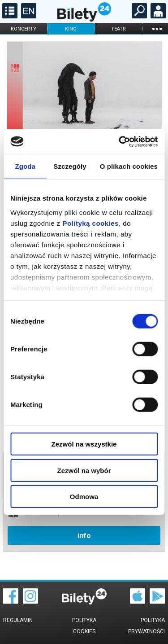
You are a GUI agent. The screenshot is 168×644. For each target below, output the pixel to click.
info (84, 536)
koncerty (24, 29)
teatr (118, 29)
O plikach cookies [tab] (129, 166)
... (157, 28)
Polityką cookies (90, 223)
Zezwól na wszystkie (84, 444)
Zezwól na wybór (84, 470)
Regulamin (18, 620)
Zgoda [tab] (25, 166)
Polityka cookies (84, 626)
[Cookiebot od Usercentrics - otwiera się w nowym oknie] (120, 141)
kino (71, 29)
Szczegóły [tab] (70, 166)
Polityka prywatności (146, 626)
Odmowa (84, 497)
